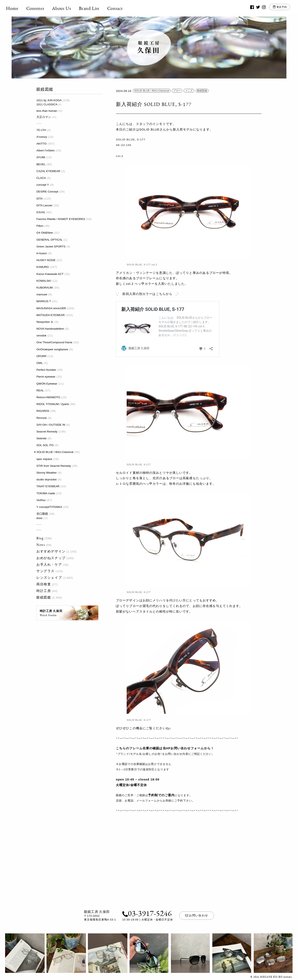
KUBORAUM (45, 288)
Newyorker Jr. (45, 322)
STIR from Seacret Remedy (54, 466)
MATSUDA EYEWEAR (50, 315)
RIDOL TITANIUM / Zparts (53, 404)
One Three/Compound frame (54, 342)
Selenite (41, 438)
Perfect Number (46, 370)
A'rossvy (42, 137)
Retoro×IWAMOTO (48, 397)
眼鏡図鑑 (44, 597)
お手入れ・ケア (49, 565)
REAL (40, 390)
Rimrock (42, 418)
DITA (40, 199)
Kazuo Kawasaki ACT (50, 274)
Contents (41, 8)
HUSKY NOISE (46, 260)
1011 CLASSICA (47, 104)
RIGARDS (43, 411)
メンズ (189, 91)
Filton (40, 226)
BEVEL (41, 164)
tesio (39, 518)
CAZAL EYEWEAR (48, 171)
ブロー (177, 91)
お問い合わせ (197, 915)
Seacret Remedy (47, 432)
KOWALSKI (44, 281)
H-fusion (42, 253)
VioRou (41, 500)
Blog (40, 538)
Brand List (95, 8)
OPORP (41, 356)
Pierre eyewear (46, 377)
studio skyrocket (46, 479)
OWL (40, 363)
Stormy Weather (47, 473)
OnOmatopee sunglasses (52, 349)
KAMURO (43, 267)
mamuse (42, 294)
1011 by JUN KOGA (49, 100)
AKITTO (41, 144)
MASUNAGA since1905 (51, 308)
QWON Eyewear (47, 384)
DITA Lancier (44, 205)
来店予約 (276, 8)
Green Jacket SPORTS (51, 246)
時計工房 (44, 591)
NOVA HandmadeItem (50, 329)
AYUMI (41, 157)
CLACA (41, 178)
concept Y (43, 185)
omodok (41, 336)
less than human (47, 111)
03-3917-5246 (147, 913)
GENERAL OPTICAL (49, 240)
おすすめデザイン (51, 551)
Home (18, 8)
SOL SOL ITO (45, 445)
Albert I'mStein (46, 150)
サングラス (46, 571)
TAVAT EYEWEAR (48, 486)
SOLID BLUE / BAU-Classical (55, 452)
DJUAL (41, 212)
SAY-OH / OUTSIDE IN (51, 425)
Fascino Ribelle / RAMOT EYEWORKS (61, 219)
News (41, 545)
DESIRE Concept (47, 192)
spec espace (44, 459)
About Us (67, 8)
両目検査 (44, 584)
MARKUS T (44, 301)
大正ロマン (44, 117)
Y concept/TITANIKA (49, 507)
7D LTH (41, 130)
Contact (121, 8)
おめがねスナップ (51, 558)
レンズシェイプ (49, 578)
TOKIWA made (46, 493)
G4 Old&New (45, 233)
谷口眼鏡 (42, 514)
